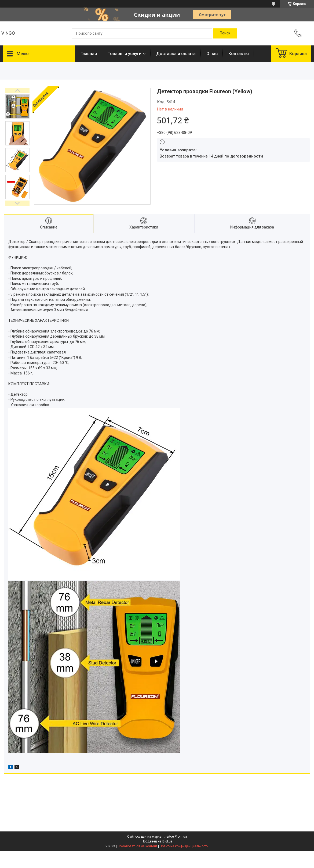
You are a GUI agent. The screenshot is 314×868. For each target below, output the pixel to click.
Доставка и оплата (176, 54)
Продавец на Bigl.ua (157, 841)
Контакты (239, 54)
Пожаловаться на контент (137, 846)
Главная (89, 54)
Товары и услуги (125, 54)
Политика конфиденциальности (184, 846)
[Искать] (225, 33)
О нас (212, 54)
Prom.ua (181, 837)
